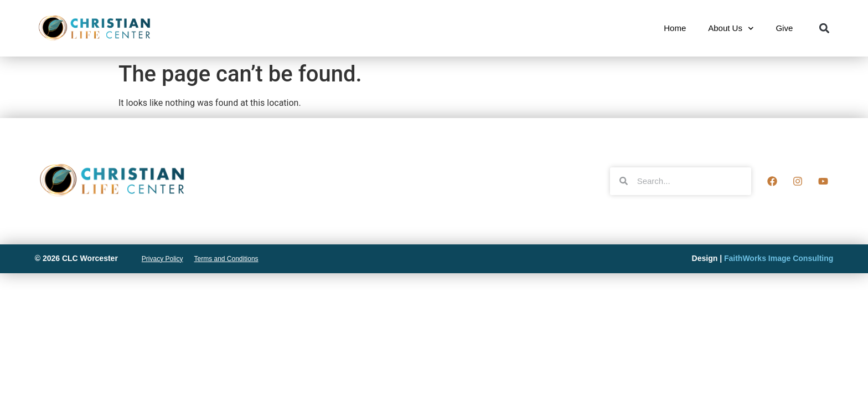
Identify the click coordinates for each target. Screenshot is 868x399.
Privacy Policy (162, 259)
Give (784, 28)
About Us (731, 29)
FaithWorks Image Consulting (779, 258)
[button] (824, 29)
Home (675, 28)
